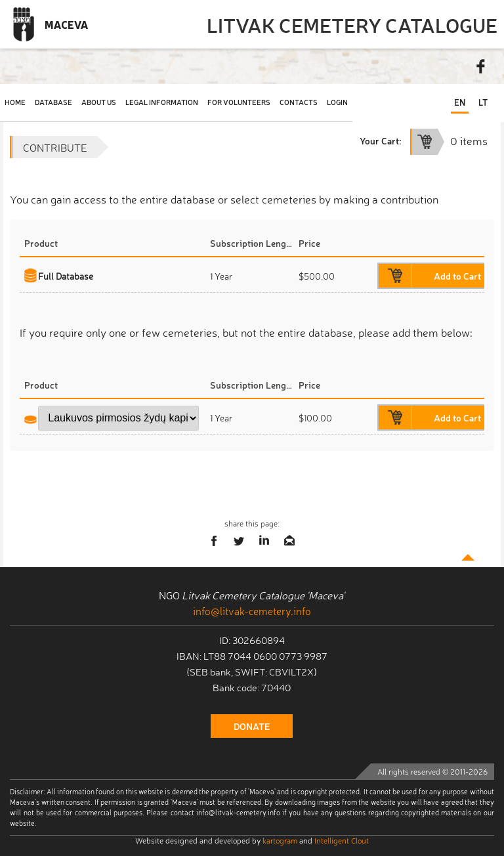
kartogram (280, 840)
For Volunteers (239, 102)
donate (252, 726)
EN (460, 102)
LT (483, 102)
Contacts (299, 102)
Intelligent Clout (342, 840)
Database (53, 102)
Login (337, 102)
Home (15, 102)
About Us (99, 102)
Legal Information (162, 102)
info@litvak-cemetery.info (252, 610)
